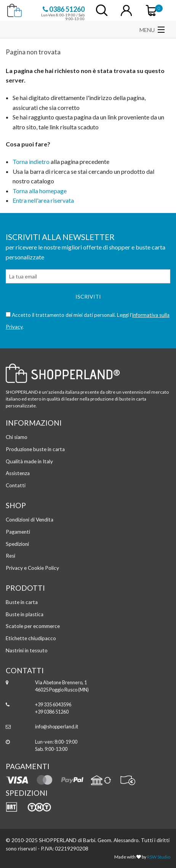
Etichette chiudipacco (31, 638)
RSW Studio (159, 857)
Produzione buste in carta (35, 449)
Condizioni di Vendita (30, 520)
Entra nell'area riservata (43, 200)
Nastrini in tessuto (27, 650)
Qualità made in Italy (29, 461)
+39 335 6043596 (53, 704)
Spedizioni (17, 544)
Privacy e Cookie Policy (32, 568)
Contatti (16, 485)
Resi (10, 556)
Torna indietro (31, 161)
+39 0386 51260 (52, 712)
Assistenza (18, 473)
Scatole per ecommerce (33, 626)
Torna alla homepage (40, 191)
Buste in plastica (25, 614)
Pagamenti (18, 532)
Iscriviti (88, 296)
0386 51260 (64, 9)
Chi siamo (17, 437)
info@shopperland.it (57, 727)
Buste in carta (22, 602)
